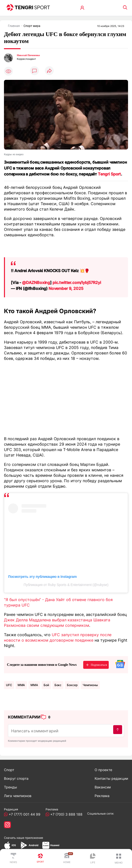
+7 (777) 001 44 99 (24, 814)
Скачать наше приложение (24, 838)
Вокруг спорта (16, 778)
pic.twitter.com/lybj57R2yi (77, 282)
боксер (72, 685)
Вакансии (103, 787)
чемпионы (90, 685)
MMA (21, 685)
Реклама (102, 796)
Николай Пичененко (28, 55)
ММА (34, 685)
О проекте (103, 770)
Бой (46, 685)
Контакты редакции (111, 778)
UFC (9, 685)
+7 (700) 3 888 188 (65, 814)
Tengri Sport (109, 174)
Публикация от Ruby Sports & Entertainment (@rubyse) (66, 585)
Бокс (58, 685)
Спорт (9, 770)
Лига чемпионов (18, 796)
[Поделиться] (49, 71)
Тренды (11, 787)
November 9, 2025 (66, 288)
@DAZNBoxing (36, 282)
